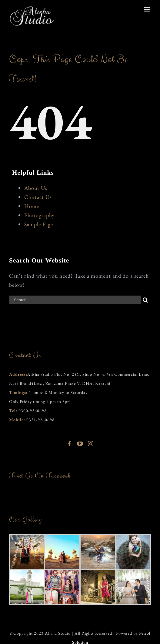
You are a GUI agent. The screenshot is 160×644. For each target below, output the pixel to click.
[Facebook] (70, 444)
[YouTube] (80, 444)
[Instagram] (91, 444)
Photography (39, 215)
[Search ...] (75, 300)
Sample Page (39, 224)
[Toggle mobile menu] (148, 9)
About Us (36, 188)
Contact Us (38, 197)
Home (32, 206)
